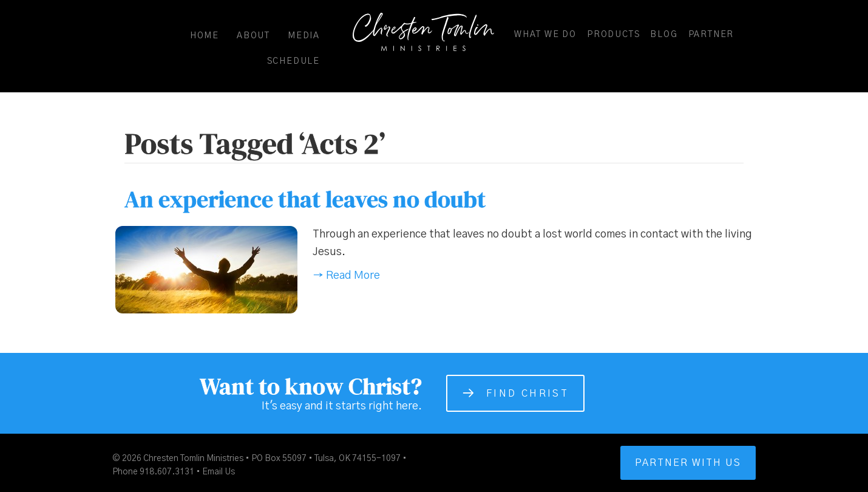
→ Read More (346, 276)
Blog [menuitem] (664, 35)
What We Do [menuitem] (545, 35)
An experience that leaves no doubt (305, 199)
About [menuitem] (253, 36)
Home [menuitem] (205, 36)
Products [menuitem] (613, 35)
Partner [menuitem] (711, 35)
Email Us (219, 472)
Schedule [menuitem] (293, 61)
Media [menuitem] (304, 36)
